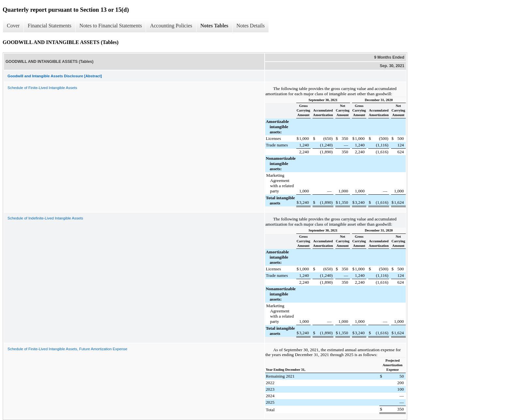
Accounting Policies (171, 26)
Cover (13, 26)
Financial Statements (50, 26)
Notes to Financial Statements (111, 26)
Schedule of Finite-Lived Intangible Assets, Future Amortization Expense (67, 349)
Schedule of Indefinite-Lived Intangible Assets (45, 218)
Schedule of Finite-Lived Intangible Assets (42, 88)
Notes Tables (214, 26)
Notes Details (251, 26)
